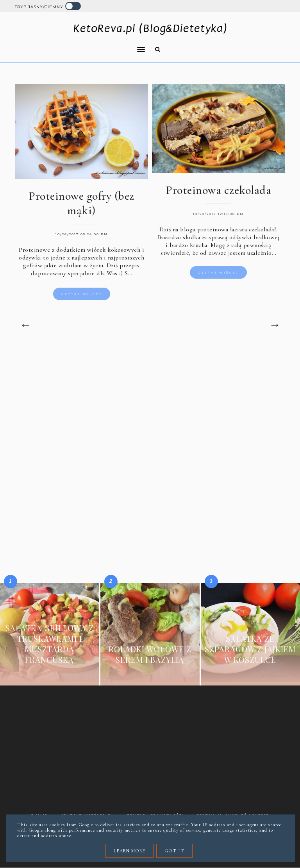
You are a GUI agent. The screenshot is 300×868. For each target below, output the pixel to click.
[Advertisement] (150, 415)
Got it (174, 851)
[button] (78, 45)
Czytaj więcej (82, 294)
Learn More (129, 851)
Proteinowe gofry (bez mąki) (81, 203)
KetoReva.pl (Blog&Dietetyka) (150, 28)
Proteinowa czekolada (218, 190)
